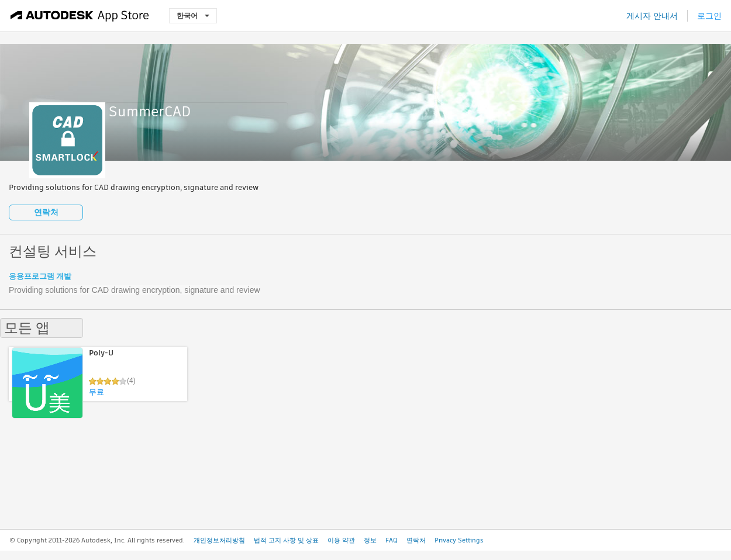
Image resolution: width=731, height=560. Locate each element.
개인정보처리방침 (219, 540)
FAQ (392, 540)
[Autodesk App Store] (80, 16)
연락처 (46, 212)
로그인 (709, 16)
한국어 (193, 15)
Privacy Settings (459, 540)
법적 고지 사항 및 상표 (286, 540)
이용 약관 (341, 540)
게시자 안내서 (652, 16)
